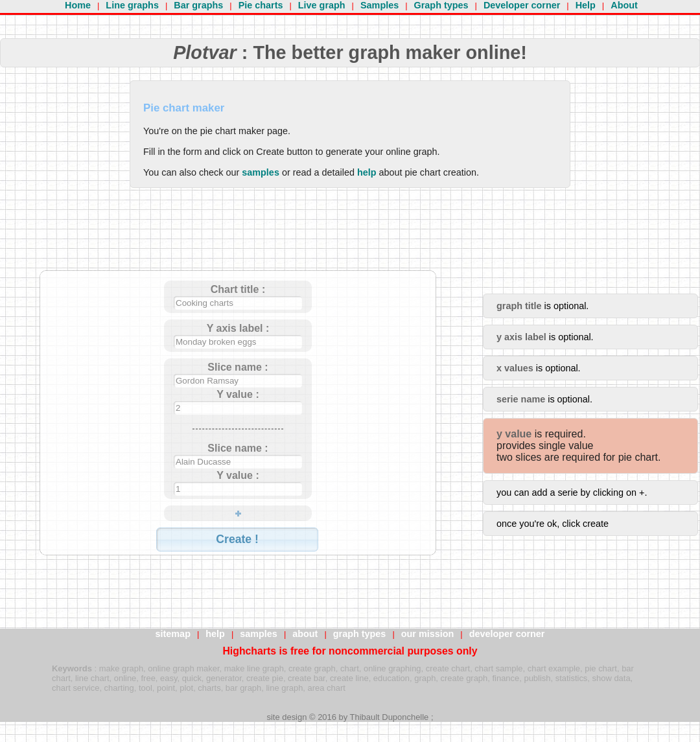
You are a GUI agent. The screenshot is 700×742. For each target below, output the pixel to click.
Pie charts (261, 5)
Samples (379, 5)
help (367, 172)
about (305, 634)
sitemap (173, 634)
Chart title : (238, 289)
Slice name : (238, 367)
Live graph (322, 5)
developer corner (507, 634)
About (624, 5)
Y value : (238, 394)
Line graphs (132, 5)
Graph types (441, 5)
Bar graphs (198, 5)
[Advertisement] (238, 238)
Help (586, 5)
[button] (237, 539)
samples (261, 172)
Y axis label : (238, 328)
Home (78, 5)
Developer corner (522, 5)
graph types (360, 634)
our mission (428, 634)
